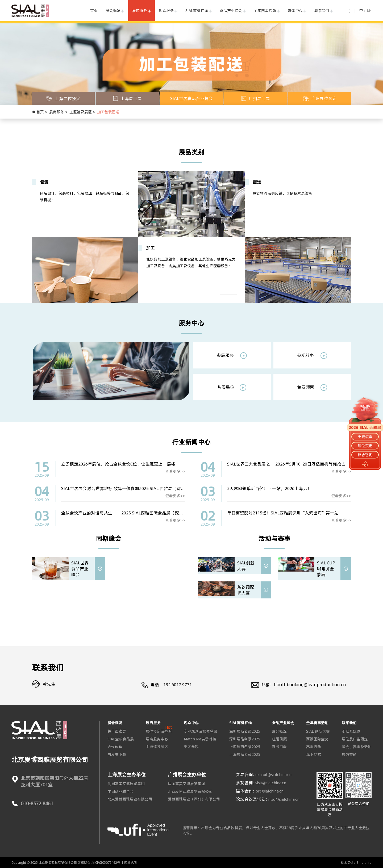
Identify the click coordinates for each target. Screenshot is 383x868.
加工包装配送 (108, 112)
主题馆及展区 (81, 112)
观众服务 (166, 11)
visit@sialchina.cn (271, 783)
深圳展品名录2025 (245, 739)
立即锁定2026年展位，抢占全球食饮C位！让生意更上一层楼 (118, 464)
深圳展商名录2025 (245, 731)
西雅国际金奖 (317, 739)
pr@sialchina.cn (269, 791)
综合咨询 (365, 455)
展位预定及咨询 (159, 731)
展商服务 (140, 11)
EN (369, 10)
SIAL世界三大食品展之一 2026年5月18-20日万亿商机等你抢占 (286, 464)
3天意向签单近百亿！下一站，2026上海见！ (269, 488)
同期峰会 (109, 538)
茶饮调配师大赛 (246, 590)
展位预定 (365, 446)
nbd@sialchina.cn (284, 799)
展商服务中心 (157, 739)
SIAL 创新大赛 (318, 731)
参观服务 (312, 356)
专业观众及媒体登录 (201, 731)
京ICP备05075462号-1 (107, 863)
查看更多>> (175, 471)
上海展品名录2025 (245, 754)
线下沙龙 (314, 754)
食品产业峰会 (231, 11)
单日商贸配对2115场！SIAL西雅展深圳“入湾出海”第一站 (283, 513)
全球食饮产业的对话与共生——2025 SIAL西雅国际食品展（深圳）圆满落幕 (133, 513)
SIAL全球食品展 (121, 739)
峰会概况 (279, 731)
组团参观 (191, 747)
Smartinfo (364, 863)
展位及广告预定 (355, 739)
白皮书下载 (117, 754)
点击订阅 (335, 804)
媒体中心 (295, 11)
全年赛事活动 (265, 11)
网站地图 (131, 863)
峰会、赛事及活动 (357, 747)
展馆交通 (349, 754)
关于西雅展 (117, 731)
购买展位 (232, 387)
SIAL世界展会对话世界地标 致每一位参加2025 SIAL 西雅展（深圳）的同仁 (132, 488)
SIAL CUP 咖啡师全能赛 (326, 569)
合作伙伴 (115, 747)
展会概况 (113, 11)
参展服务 (232, 356)
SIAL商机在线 (197, 11)
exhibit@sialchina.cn (273, 775)
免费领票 (312, 387)
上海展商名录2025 (245, 747)
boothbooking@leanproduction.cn (310, 685)
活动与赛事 (274, 538)
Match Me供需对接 (200, 739)
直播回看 (279, 747)
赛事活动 (314, 747)
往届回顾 (279, 739)
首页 (94, 11)
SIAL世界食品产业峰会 (80, 569)
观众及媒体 (351, 731)
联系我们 (322, 11)
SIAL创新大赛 (246, 566)
